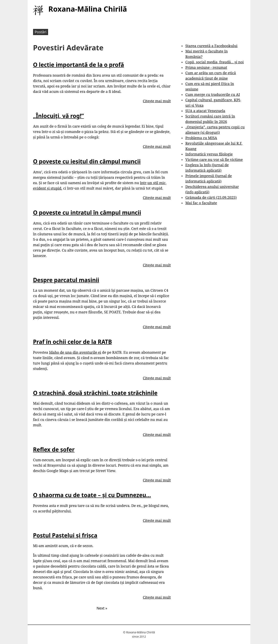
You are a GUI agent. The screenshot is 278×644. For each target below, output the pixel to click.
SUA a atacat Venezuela (205, 111)
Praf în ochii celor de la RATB (73, 342)
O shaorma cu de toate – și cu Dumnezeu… (92, 495)
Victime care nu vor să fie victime (214, 159)
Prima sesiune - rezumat (206, 67)
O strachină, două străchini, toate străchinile (95, 393)
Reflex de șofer (54, 449)
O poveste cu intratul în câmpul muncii (87, 212)
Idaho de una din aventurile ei (75, 352)
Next (102, 608)
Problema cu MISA (201, 138)
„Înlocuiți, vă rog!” (59, 116)
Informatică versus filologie (209, 154)
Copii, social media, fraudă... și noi (215, 62)
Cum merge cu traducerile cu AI (213, 94)
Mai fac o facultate (201, 203)
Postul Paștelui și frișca (65, 535)
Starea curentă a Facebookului (211, 46)
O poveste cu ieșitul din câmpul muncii (87, 161)
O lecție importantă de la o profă (79, 65)
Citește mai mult (157, 101)
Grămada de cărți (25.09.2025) (211, 197)
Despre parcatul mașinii (66, 280)
